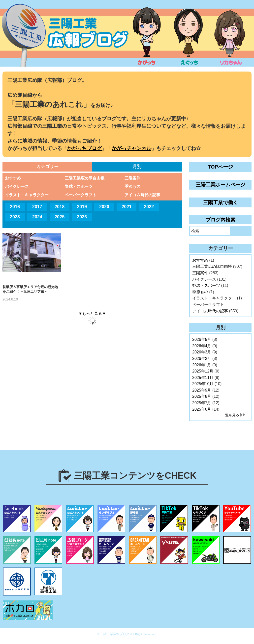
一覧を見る (230, 415)
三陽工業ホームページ (221, 185)
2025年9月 (202, 390)
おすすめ (13, 178)
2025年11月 (203, 378)
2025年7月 (202, 403)
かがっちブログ (84, 148)
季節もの (132, 186)
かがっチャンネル (131, 148)
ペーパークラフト (81, 195)
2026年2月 (202, 359)
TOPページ (220, 167)
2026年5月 (202, 339)
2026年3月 (202, 352)
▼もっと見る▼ (92, 313)
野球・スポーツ (79, 186)
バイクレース (17, 186)
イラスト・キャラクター (27, 195)
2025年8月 (202, 396)
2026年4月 (202, 346)
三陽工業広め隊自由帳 (85, 178)
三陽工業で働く (221, 202)
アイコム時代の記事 (142, 195)
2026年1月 (202, 365)
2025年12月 (203, 371)
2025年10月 (203, 384)
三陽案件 (132, 178)
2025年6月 (202, 409)
